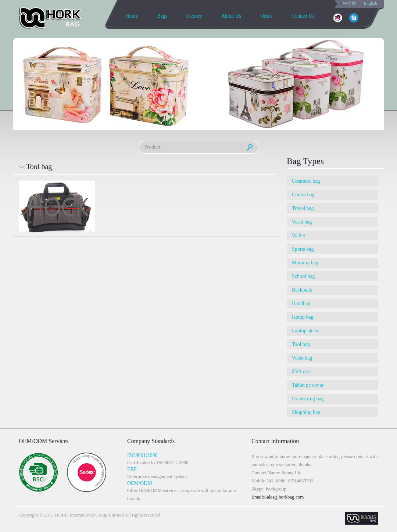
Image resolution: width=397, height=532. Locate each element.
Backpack (302, 290)
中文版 (350, 3)
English (370, 3)
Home (132, 16)
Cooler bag (303, 195)
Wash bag (302, 222)
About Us (231, 16)
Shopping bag (306, 412)
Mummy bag (305, 263)
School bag (303, 276)
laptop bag (303, 317)
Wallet (298, 235)
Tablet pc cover (308, 385)
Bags (162, 16)
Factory (194, 16)
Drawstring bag (308, 399)
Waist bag (302, 358)
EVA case (302, 372)
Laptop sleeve (306, 331)
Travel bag (303, 208)
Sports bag (303, 249)
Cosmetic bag (306, 181)
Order (266, 16)
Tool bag (301, 344)
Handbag (301, 304)
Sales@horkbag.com (284, 497)
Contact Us (303, 16)
